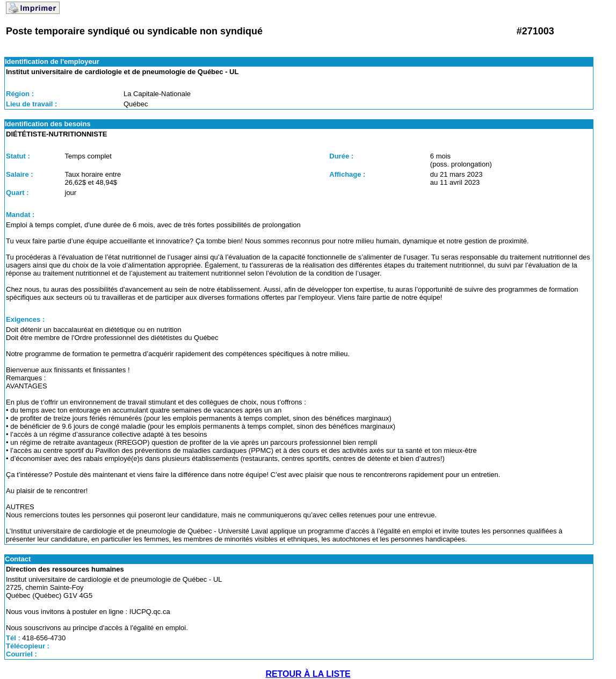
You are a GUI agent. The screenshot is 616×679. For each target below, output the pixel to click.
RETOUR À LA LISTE (308, 674)
